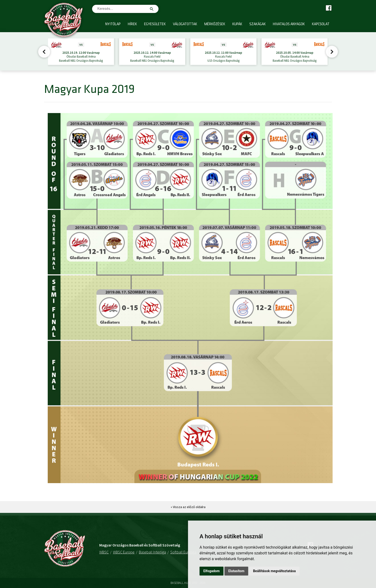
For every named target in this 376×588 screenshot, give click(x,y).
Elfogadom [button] (211, 571)
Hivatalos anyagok (289, 24)
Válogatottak (185, 24)
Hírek (132, 24)
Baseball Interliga (152, 552)
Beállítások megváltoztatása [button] (274, 571)
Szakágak (258, 24)
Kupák (237, 24)
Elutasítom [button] (236, 571)
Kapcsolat (321, 24)
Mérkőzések (215, 24)
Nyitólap (113, 24)
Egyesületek (155, 24)
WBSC (104, 552)
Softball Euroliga (183, 552)
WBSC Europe (124, 552)
